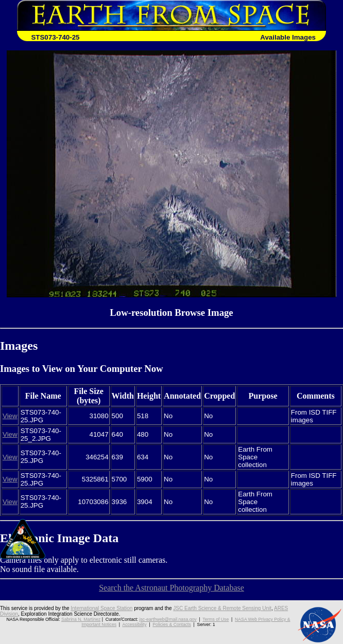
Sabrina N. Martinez (81, 619)
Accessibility (134, 624)
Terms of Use (216, 619)
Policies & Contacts (171, 624)
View (10, 416)
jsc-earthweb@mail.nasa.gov (168, 619)
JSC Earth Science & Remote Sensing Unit (222, 608)
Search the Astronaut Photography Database (171, 588)
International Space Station (101, 608)
